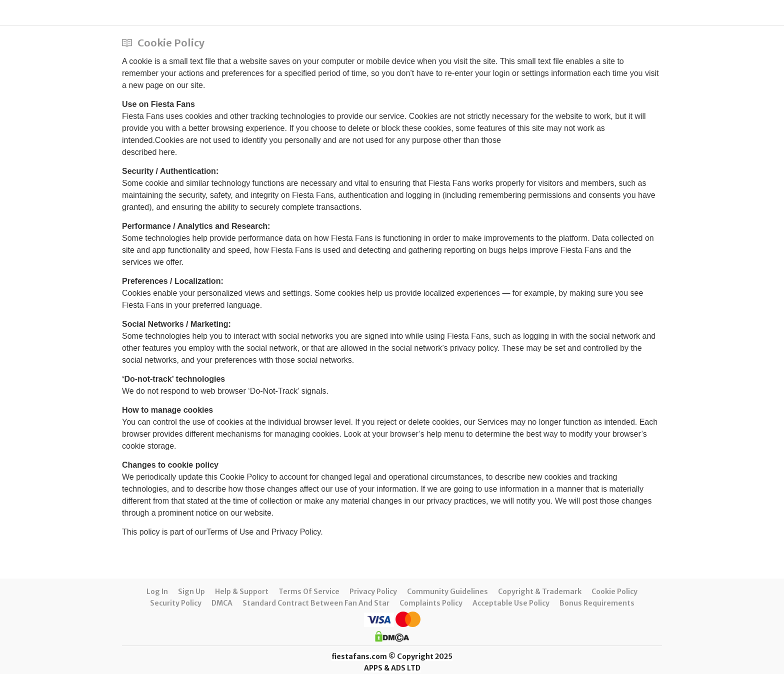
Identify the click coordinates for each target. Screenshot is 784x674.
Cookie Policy (614, 592)
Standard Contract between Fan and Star (316, 603)
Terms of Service (309, 592)
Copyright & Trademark (540, 592)
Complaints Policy (431, 603)
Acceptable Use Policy (511, 603)
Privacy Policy (373, 592)
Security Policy (176, 603)
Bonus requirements (597, 603)
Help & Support (242, 592)
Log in (157, 592)
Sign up (191, 592)
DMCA (222, 603)
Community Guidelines (447, 592)
